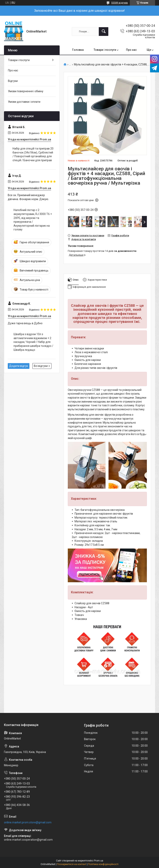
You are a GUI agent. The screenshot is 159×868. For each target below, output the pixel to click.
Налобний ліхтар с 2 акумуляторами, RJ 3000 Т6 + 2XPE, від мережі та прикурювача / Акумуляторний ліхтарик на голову (33, 220)
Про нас (131, 50)
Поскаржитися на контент (72, 864)
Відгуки (13, 81)
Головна (78, 50)
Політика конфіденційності (103, 864)
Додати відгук (19, 366)
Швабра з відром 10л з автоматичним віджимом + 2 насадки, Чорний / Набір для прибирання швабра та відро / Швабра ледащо (33, 342)
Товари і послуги (105, 50)
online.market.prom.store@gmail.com (28, 822)
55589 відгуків (120, 3)
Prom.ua (99, 861)
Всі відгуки (41, 366)
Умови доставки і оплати (24, 102)
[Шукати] (104, 32)
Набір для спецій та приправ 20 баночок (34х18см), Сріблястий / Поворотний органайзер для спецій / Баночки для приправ (33, 154)
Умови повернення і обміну (26, 91)
